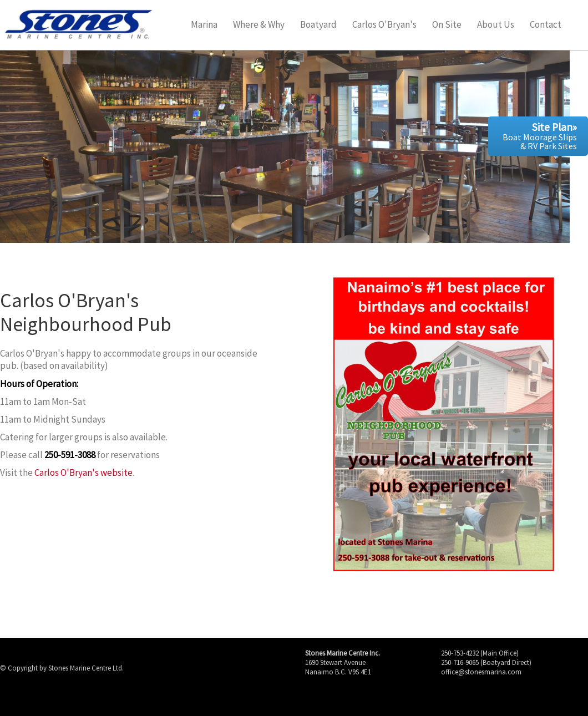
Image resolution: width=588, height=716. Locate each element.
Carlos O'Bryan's (384, 25)
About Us (496, 25)
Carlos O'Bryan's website (83, 473)
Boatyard (318, 25)
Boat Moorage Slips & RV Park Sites (540, 136)
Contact (546, 25)
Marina (204, 25)
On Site (447, 25)
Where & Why (259, 25)
